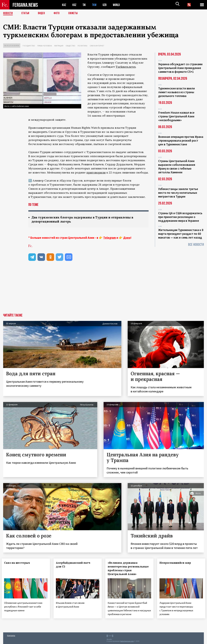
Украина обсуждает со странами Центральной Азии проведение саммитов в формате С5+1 (180, 68)
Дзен (127, 238)
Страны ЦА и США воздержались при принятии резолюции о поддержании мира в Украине (180, 217)
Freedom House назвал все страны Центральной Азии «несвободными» (176, 116)
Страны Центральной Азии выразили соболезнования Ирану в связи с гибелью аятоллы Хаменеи (177, 167)
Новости (8, 13)
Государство (29, 46)
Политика (82, 46)
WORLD (117, 5)
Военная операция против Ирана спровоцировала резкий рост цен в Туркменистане (181, 140)
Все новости (196, 245)
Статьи (26, 13)
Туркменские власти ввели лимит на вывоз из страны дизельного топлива (177, 92)
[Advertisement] (104, 290)
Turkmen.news (126, 67)
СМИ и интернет (97, 46)
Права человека (45, 46)
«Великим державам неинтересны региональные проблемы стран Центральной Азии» (128, 569)
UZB (105, 5)
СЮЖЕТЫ (75, 13)
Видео (43, 13)
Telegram (110, 238)
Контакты (11, 635)
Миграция (59, 46)
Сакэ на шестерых (18, 563)
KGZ (74, 5)
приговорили (96, 172)
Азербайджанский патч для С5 (74, 565)
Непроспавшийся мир (176, 563)
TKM (95, 5)
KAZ (64, 5)
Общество (70, 46)
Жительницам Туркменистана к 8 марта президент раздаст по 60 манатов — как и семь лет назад (181, 234)
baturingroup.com (127, 641)
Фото (58, 13)
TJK (85, 5)
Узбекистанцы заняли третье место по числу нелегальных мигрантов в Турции (178, 193)
